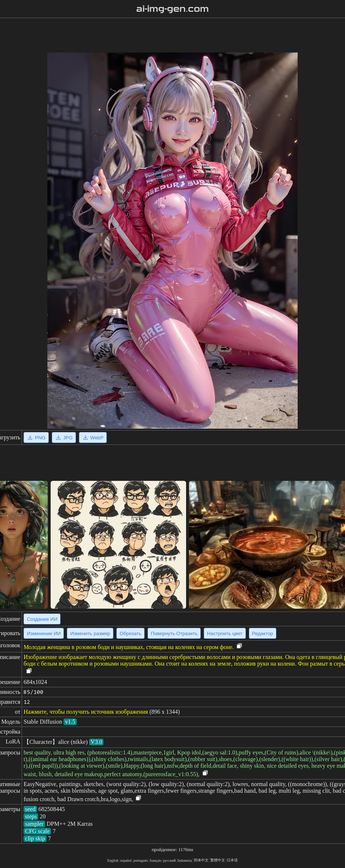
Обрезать (130, 633)
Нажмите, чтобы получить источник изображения (86, 712)
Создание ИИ (42, 619)
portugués (140, 860)
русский (170, 860)
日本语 (232, 860)
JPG (64, 437)
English (113, 860)
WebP (93, 437)
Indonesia (185, 860)
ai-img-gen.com (173, 9)
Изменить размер (90, 633)
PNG (36, 437)
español (126, 860)
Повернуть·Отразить (174, 633)
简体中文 (201, 860)
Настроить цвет (225, 633)
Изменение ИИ (44, 633)
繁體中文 (218, 860)
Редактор (263, 633)
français (156, 860)
